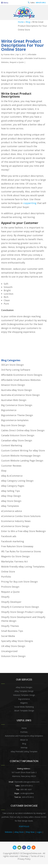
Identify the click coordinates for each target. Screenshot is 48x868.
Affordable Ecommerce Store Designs (22, 375)
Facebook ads (9, 536)
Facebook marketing (13, 541)
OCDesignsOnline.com (31, 853)
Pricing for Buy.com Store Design (19, 582)
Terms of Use (37, 856)
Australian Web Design (14, 400)
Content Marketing (12, 445)
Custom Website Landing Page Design (22, 461)
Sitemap (24, 748)
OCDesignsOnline (24, 13)
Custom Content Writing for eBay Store (23, 450)
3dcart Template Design (24, 711)
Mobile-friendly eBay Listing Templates (23, 567)
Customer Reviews (11, 466)
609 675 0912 (41, 3)
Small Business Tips (12, 631)
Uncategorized (9, 651)
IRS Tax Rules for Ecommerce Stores (21, 551)
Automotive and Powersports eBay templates (24, 736)
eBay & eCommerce (12, 476)
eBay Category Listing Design (17, 481)
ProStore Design (10, 587)
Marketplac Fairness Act (14, 561)
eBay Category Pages (13, 486)
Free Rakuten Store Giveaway (17, 546)
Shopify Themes (10, 626)
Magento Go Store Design (15, 556)
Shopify (5, 597)
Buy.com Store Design (13, 425)
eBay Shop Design (11, 496)
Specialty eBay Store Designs (17, 641)
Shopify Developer (11, 602)
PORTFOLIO (24, 826)
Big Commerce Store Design (17, 405)
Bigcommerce (9, 410)
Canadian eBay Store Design (17, 440)
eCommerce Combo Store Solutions (21, 516)
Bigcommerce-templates (15, 420)
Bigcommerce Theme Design (17, 415)
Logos (39, 832)
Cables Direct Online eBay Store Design (23, 430)
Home (21, 22)
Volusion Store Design (13, 656)
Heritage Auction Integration (24, 836)
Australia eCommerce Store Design (20, 395)
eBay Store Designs (24, 687)
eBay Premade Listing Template (24, 751)
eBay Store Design (11, 501)
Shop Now (30, 832)
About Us (24, 740)
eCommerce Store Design (15, 526)
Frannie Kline (9, 54)
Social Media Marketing (24, 707)
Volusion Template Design (24, 695)
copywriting (30, 203)
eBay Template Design (24, 691)
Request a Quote (17, 62)
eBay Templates (10, 506)
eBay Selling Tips (10, 491)
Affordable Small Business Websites (21, 380)
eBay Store (19, 832)
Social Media (8, 636)
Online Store (8, 572)
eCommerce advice (12, 511)
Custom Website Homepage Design (21, 456)
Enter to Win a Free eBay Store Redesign (23, 531)
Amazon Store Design (13, 385)
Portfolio (6, 577)
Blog (28, 22)
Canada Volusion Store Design (18, 435)
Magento (24, 703)
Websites (9, 832)
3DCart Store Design (12, 365)
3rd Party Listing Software (16, 370)
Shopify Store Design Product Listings (22, 612)
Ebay (4, 471)
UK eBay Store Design (13, 646)
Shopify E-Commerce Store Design (20, 607)
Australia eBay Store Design (16, 390)
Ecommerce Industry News (16, 521)
